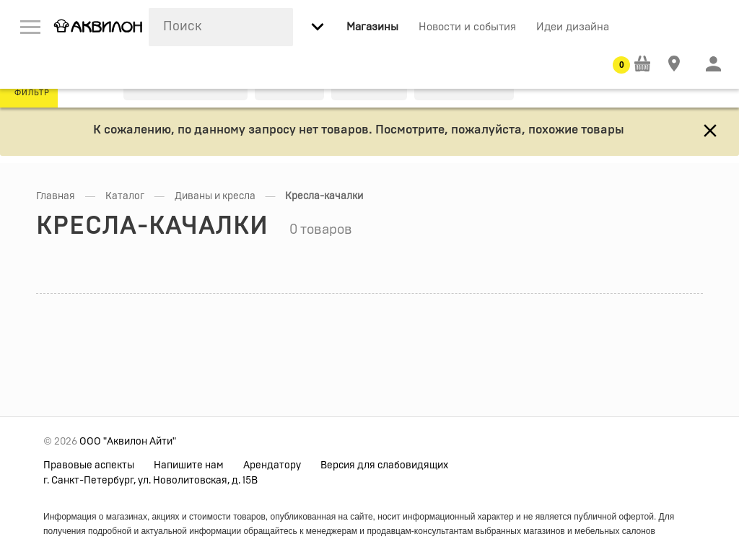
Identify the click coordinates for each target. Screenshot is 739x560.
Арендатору (272, 465)
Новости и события (467, 27)
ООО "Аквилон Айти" (128, 442)
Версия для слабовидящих (384, 465)
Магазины (372, 27)
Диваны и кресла (215, 196)
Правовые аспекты (89, 465)
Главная (56, 196)
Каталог (125, 196)
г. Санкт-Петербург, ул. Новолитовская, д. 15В (150, 481)
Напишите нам (189, 465)
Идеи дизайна (573, 27)
